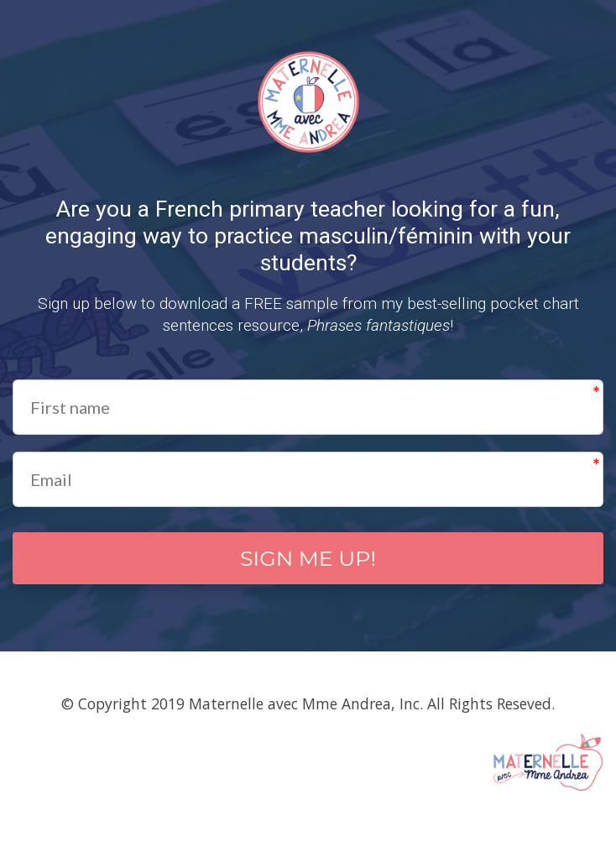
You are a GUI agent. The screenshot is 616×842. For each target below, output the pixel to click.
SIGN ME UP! (308, 561)
